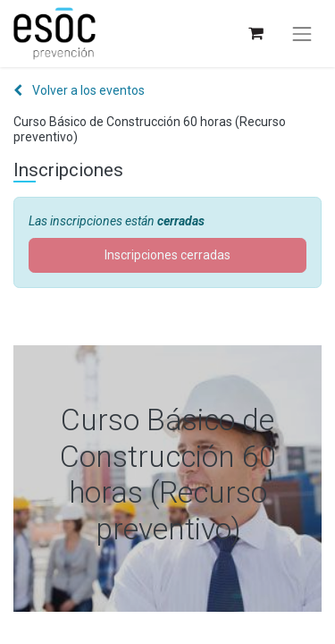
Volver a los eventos (79, 90)
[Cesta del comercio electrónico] (255, 34)
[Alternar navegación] (302, 34)
